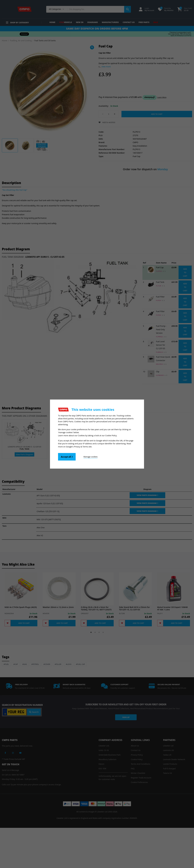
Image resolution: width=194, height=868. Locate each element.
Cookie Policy (111, 436)
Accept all (67, 457)
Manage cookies (90, 456)
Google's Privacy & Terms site (79, 446)
